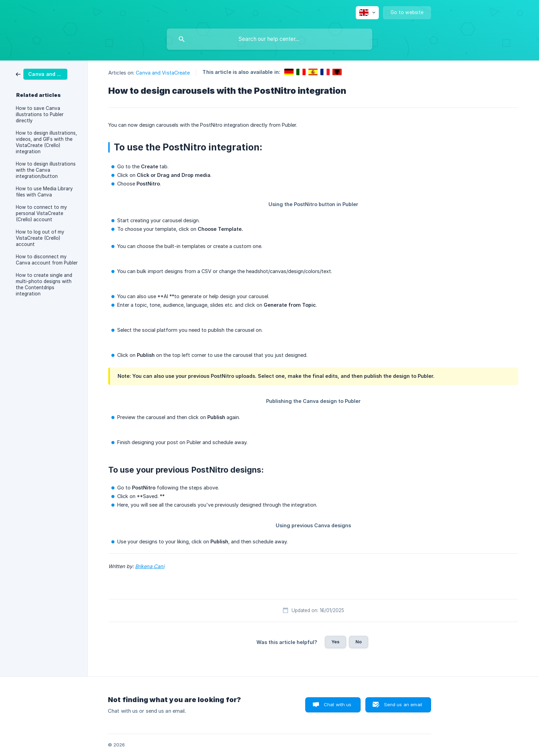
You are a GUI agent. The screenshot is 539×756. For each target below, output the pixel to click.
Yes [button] (335, 642)
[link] (42, 74)
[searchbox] (269, 39)
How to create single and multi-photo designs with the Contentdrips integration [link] (44, 284)
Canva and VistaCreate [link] (163, 73)
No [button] (359, 642)
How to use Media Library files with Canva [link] (44, 192)
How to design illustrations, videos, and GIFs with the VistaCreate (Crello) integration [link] (46, 142)
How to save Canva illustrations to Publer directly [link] (40, 114)
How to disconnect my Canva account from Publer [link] (47, 260)
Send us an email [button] (403, 704)
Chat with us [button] (338, 704)
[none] (367, 13)
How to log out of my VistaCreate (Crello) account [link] (40, 238)
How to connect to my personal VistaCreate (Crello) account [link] (41, 213)
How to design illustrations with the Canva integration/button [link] (46, 170)
